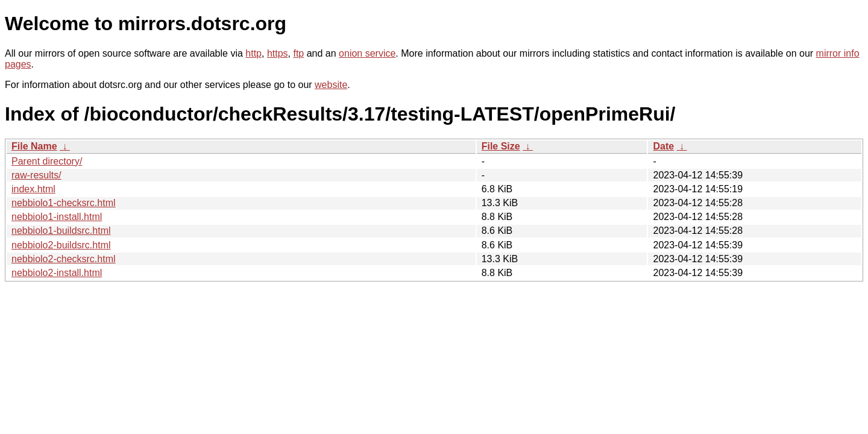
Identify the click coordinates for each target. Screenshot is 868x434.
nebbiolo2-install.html (57, 273)
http (253, 53)
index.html (33, 189)
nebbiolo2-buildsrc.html (61, 245)
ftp (298, 53)
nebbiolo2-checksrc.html (64, 259)
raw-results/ (36, 175)
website (331, 85)
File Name (34, 146)
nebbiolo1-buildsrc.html (61, 231)
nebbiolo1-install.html (57, 217)
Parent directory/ (47, 161)
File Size (501, 146)
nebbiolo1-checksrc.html (64, 203)
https (278, 53)
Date (663, 146)
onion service (367, 53)
